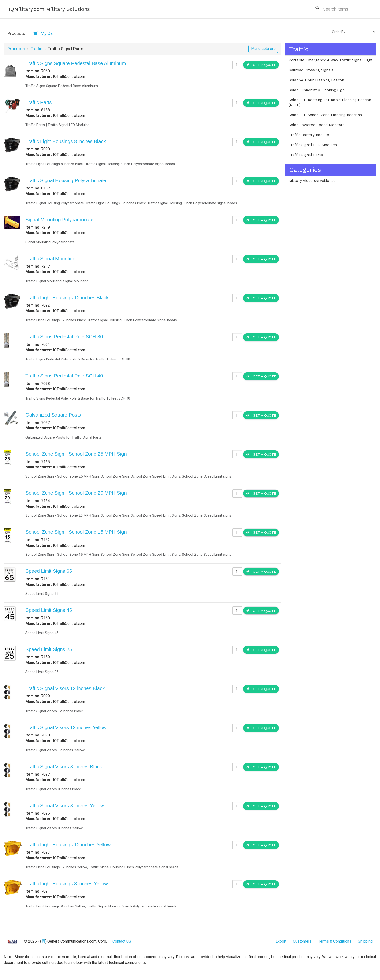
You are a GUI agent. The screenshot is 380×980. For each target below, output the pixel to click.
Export (281, 941)
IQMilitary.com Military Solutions (49, 9)
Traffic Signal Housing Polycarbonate (66, 180)
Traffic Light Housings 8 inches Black (66, 141)
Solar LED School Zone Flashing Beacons (325, 115)
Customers (302, 941)
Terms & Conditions (335, 941)
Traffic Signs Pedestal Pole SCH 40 (64, 376)
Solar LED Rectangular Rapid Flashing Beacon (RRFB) (330, 103)
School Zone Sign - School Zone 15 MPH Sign (76, 532)
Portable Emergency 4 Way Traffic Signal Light (331, 60)
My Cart (44, 33)
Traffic (36, 49)
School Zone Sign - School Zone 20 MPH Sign (76, 493)
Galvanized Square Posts (53, 415)
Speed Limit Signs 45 (49, 610)
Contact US (122, 941)
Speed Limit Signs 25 (49, 649)
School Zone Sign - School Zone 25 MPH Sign (76, 454)
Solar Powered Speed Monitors (317, 125)
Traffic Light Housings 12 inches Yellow (68, 845)
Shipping (365, 941)
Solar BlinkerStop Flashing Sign (317, 90)
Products (16, 33)
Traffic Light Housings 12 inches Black (67, 298)
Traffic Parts (39, 102)
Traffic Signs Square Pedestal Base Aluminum (76, 63)
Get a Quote (261, 65)
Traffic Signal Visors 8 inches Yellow (65, 806)
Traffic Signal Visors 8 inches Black (64, 767)
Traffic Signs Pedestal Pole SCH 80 (64, 337)
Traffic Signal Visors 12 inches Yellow (66, 727)
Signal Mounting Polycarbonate (59, 220)
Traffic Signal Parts (306, 155)
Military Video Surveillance (312, 181)
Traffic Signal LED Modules (313, 145)
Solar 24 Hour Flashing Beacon (316, 80)
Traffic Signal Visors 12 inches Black (65, 688)
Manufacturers (263, 49)
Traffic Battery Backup (309, 135)
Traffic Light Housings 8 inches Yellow (67, 884)
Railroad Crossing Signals (311, 70)
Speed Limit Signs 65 (49, 571)
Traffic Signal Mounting (51, 259)
